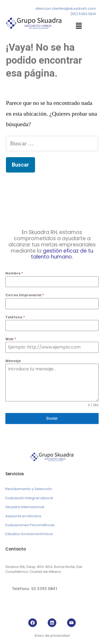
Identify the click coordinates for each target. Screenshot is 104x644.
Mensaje (13, 361)
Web (11, 339)
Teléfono (15, 317)
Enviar (52, 418)
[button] (79, 26)
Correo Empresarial (25, 295)
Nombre (14, 273)
